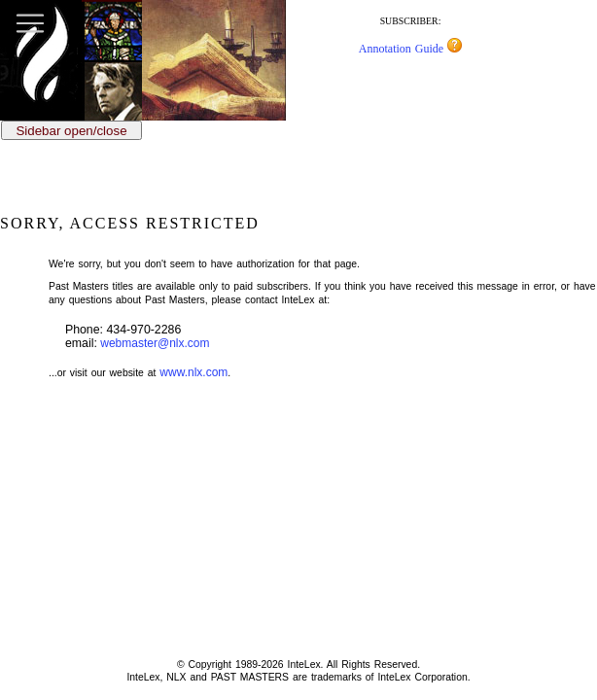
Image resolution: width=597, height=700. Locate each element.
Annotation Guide (410, 49)
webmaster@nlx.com (155, 343)
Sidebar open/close (71, 131)
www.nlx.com (193, 372)
